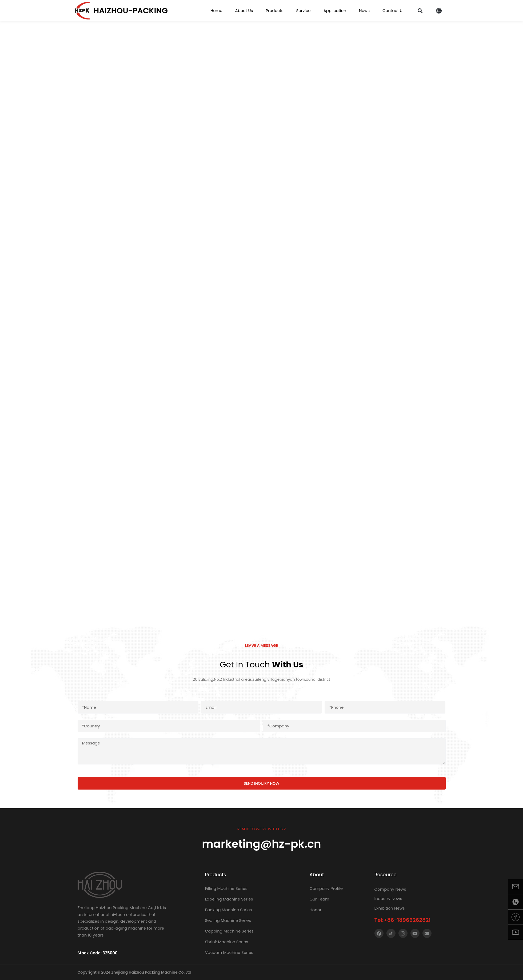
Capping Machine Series (229, 931)
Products (274, 11)
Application (335, 11)
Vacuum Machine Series (229, 952)
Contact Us (394, 11)
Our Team (319, 899)
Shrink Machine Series (226, 942)
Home (216, 11)
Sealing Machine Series (228, 920)
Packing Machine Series (228, 910)
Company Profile (326, 888)
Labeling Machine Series (229, 899)
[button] (420, 11)
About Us (244, 11)
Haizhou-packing (131, 11)
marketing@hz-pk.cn (261, 844)
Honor (315, 910)
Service (303, 11)
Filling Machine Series (226, 888)
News (364, 11)
